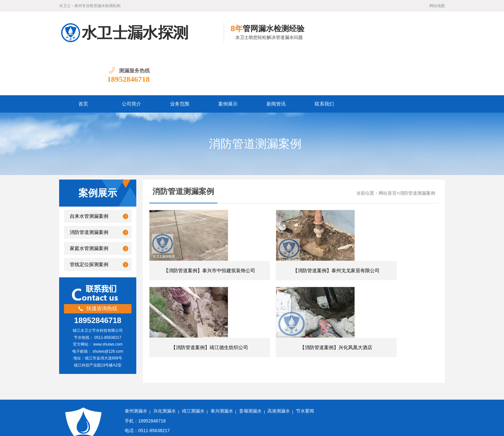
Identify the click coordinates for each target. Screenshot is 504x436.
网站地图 (437, 6)
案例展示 (228, 62)
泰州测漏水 (136, 387)
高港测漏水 (279, 387)
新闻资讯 (276, 62)
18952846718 (424, 37)
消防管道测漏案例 (89, 190)
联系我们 (324, 62)
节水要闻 (305, 387)
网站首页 (388, 151)
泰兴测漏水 (222, 387)
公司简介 (131, 62)
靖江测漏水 (193, 387)
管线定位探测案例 (89, 223)
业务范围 (180, 62)
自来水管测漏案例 (89, 174)
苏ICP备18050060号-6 (204, 426)
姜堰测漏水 (250, 387)
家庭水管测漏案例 (89, 207)
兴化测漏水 (165, 387)
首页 (83, 62)
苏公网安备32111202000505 (255, 426)
